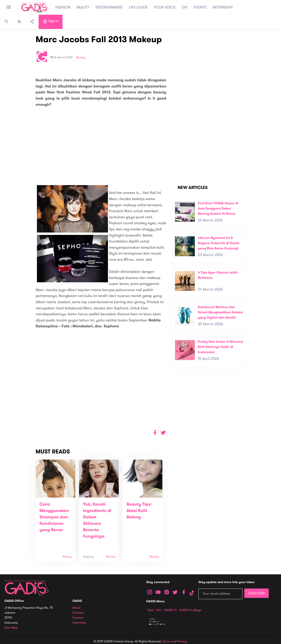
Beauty (81, 58)
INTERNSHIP (223, 7)
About (76, 608)
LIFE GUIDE (138, 7)
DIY (185, 7)
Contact (78, 613)
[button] (163, 433)
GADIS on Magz (190, 610)
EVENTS (200, 7)
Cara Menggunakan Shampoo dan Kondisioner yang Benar (54, 517)
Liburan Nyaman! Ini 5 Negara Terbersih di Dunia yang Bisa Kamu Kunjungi (218, 243)
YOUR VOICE (165, 7)
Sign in (51, 22)
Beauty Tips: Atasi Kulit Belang (139, 511)
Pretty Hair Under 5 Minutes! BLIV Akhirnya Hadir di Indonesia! (220, 347)
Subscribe (256, 593)
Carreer (78, 618)
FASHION (63, 7)
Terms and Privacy (175, 641)
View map (11, 628)
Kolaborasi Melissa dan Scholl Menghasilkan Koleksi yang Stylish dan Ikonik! (220, 312)
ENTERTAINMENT (109, 7)
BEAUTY (83, 7)
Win (159, 610)
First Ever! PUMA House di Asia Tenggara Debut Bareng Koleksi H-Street (218, 208)
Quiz (151, 610)
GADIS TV (170, 610)
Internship (79, 623)
